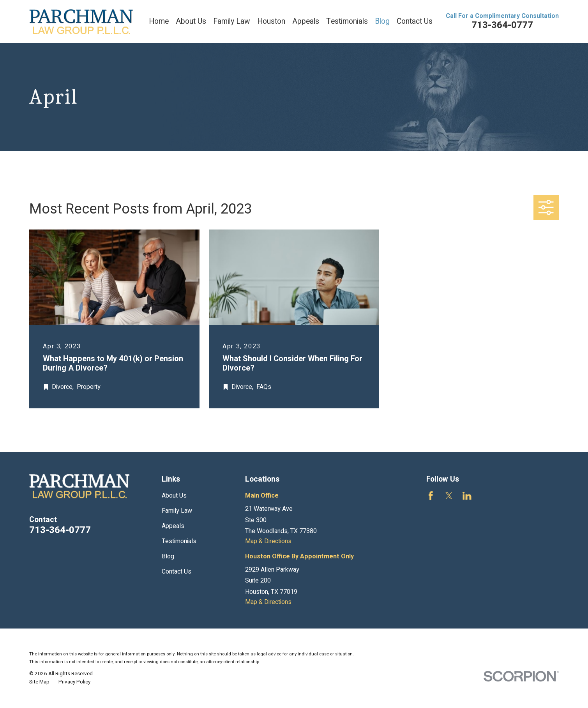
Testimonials (179, 541)
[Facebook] (431, 496)
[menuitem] (39, 682)
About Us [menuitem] (191, 21)
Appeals (173, 526)
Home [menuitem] (159, 21)
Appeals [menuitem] (306, 21)
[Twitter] (449, 496)
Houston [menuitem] (271, 21)
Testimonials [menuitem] (347, 21)
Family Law (177, 511)
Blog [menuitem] (382, 21)
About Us (174, 496)
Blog (168, 556)
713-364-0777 (502, 25)
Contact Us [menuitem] (415, 21)
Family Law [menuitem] (232, 21)
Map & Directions (268, 541)
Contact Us (177, 572)
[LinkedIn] (467, 496)
